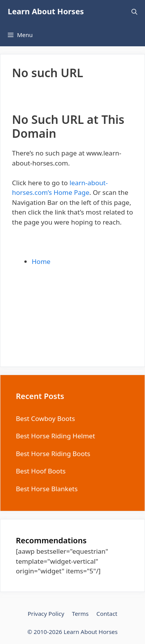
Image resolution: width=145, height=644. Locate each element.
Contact (107, 614)
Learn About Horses (46, 11)
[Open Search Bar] (134, 12)
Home (41, 261)
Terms (80, 614)
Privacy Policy (46, 614)
